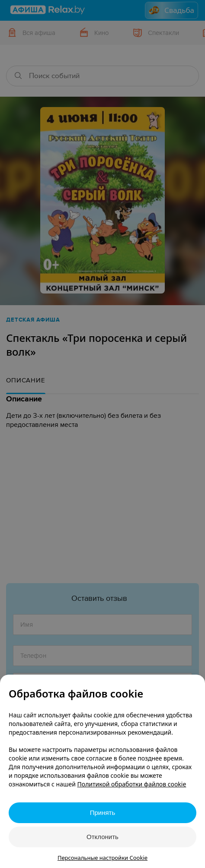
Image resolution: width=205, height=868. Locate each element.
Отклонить (102, 837)
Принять (103, 813)
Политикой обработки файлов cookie (132, 784)
